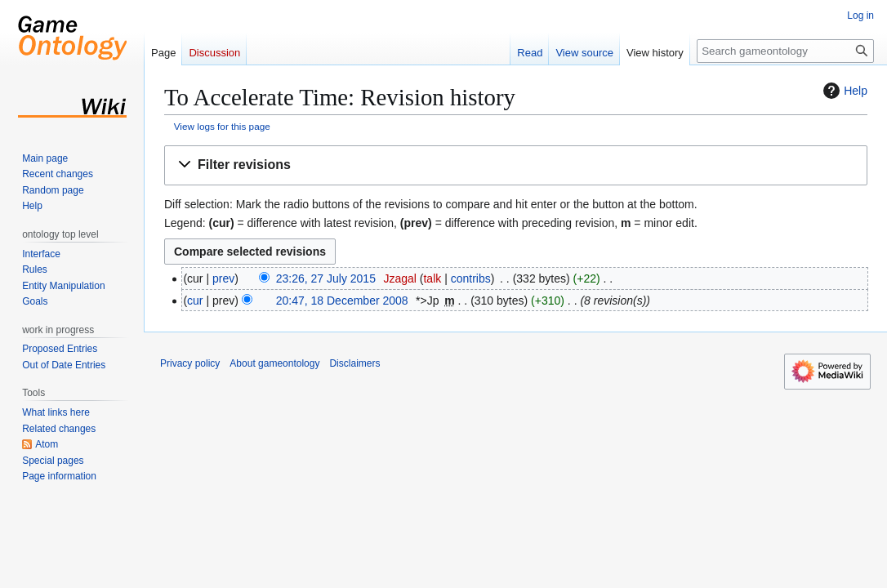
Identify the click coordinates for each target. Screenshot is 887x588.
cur (195, 301)
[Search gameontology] (785, 51)
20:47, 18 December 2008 (342, 301)
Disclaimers (354, 363)
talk (432, 278)
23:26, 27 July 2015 (326, 278)
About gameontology (274, 363)
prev (223, 278)
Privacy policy (190, 363)
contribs (471, 278)
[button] (516, 165)
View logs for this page (222, 126)
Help (843, 91)
